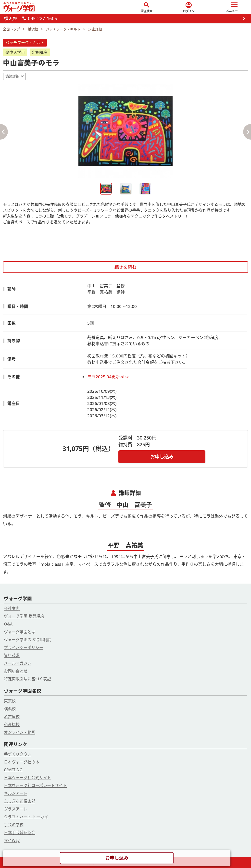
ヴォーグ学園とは (20, 632)
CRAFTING (13, 770)
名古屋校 (12, 717)
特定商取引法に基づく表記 (27, 679)
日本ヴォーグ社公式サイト (27, 778)
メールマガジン (18, 663)
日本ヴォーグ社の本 (22, 762)
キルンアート (16, 793)
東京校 (10, 701)
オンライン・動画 (20, 732)
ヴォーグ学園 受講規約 (24, 616)
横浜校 (10, 709)
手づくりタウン (18, 754)
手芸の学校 (14, 825)
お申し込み (162, 457)
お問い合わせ (16, 671)
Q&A (8, 624)
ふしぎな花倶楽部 (20, 801)
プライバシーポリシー (24, 648)
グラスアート (16, 809)
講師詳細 (12, 76)
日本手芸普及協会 (20, 832)
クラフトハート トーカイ (26, 817)
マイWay (12, 840)
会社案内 (12, 608)
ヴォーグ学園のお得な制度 (27, 640)
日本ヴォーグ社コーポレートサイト (35, 785)
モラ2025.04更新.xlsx (108, 377)
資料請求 (12, 655)
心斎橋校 (12, 724)
